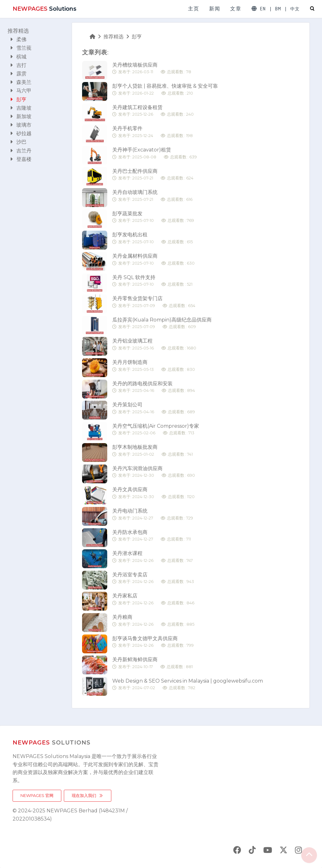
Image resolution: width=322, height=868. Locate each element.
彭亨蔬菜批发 (153, 217)
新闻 (215, 9)
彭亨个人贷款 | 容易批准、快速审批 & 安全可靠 (165, 90)
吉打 (18, 65)
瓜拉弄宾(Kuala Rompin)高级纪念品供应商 (162, 324)
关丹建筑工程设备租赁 (153, 111)
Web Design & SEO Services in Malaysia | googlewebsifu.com (188, 685)
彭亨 (18, 99)
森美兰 (21, 82)
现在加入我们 (88, 796)
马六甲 (21, 91)
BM (278, 9)
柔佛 (18, 39)
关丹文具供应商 (153, 493)
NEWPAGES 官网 (37, 796)
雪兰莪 (21, 48)
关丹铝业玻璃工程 (154, 345)
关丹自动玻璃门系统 (152, 196)
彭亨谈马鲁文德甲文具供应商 (153, 642)
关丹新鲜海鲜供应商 (153, 663)
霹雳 (18, 74)
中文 (295, 9)
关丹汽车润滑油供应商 (154, 472)
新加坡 (21, 116)
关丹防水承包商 (152, 536)
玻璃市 (21, 125)
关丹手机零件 (153, 132)
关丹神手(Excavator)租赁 (155, 154)
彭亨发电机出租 (153, 238)
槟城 (18, 57)
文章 (236, 9)
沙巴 (18, 142)
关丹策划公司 (154, 408)
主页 (194, 9)
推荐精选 (18, 31)
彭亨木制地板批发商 (153, 451)
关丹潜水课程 (153, 557)
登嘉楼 (21, 159)
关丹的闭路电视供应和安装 (154, 387)
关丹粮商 (153, 621)
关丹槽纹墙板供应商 (152, 69)
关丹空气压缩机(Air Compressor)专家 (156, 430)
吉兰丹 (21, 151)
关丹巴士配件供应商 (153, 175)
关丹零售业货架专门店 (154, 302)
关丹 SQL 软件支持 (152, 281)
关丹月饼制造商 (154, 366)
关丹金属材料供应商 (153, 260)
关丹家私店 (153, 599)
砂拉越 (21, 133)
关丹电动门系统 (153, 515)
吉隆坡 (21, 108)
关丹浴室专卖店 (153, 578)
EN (263, 9)
